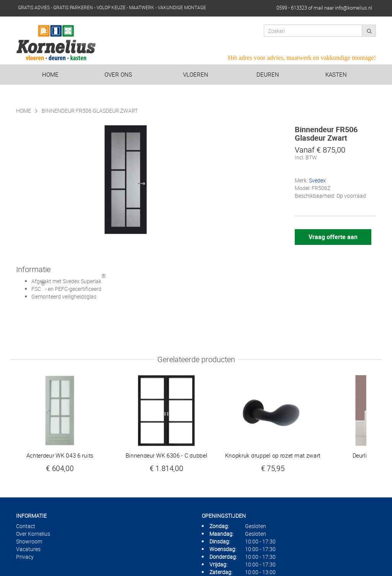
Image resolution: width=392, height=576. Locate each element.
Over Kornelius (33, 534)
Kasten (336, 74)
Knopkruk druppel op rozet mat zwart (273, 455)
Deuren (268, 74)
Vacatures (28, 549)
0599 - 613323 (292, 8)
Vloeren (196, 74)
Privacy (25, 557)
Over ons (118, 74)
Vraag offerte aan (333, 237)
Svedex (317, 180)
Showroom (29, 541)
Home (50, 74)
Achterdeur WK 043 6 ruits (60, 455)
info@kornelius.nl (354, 8)
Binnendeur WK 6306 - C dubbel (167, 455)
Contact (26, 526)
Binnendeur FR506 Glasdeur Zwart (90, 111)
